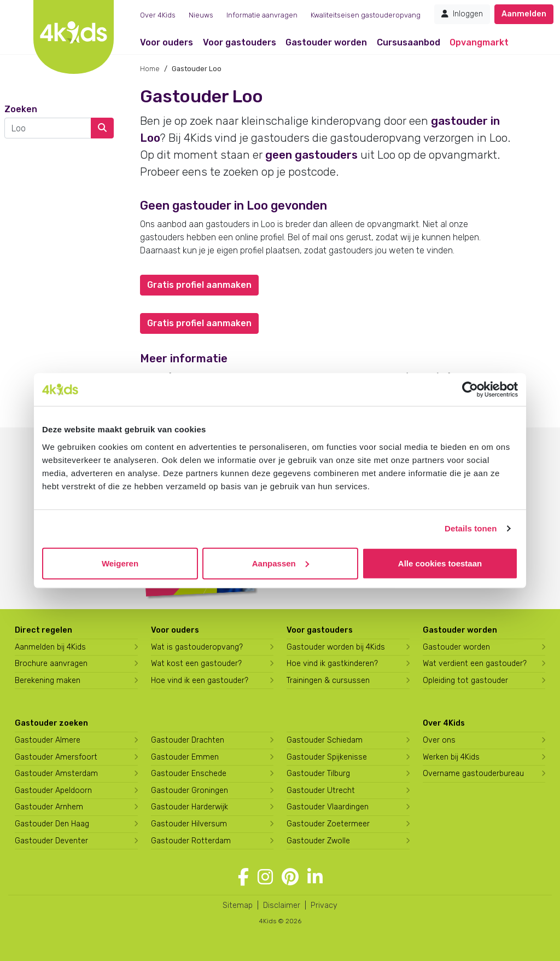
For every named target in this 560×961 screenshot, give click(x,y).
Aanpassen (281, 563)
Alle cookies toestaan (440, 563)
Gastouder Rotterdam (191, 841)
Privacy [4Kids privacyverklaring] (324, 905)
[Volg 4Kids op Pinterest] (290, 877)
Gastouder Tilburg (318, 774)
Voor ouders (167, 42)
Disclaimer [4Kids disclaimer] (282, 905)
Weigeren (120, 563)
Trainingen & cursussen (328, 681)
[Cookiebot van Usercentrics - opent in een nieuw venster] (470, 390)
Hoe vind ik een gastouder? (200, 681)
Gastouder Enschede (189, 774)
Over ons (439, 740)
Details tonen (471, 528)
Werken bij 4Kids (451, 757)
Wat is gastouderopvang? (197, 647)
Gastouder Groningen (189, 791)
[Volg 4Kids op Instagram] (265, 877)
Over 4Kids (158, 15)
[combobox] (48, 128)
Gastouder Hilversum (189, 824)
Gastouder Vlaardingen (328, 807)
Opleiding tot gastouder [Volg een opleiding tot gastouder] (465, 681)
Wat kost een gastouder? (196, 664)
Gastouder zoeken (51, 723)
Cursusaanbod (409, 42)
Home (150, 69)
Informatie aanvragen (262, 15)
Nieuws (201, 15)
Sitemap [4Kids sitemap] (238, 905)
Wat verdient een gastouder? (475, 664)
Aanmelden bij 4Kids (50, 647)
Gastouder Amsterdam (56, 774)
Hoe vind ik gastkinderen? (332, 664)
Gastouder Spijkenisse (327, 757)
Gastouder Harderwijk (189, 807)
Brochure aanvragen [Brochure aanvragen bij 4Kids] (51, 664)
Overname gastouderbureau (473, 774)
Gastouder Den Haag (52, 824)
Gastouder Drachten (188, 740)
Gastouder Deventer (51, 841)
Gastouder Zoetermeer (328, 824)
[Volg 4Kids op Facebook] (243, 877)
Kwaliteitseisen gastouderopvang (366, 15)
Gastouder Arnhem (49, 807)
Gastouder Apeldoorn (53, 791)
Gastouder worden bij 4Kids (336, 647)
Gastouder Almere (48, 740)
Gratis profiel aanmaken (199, 285)
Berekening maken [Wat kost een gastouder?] (48, 681)
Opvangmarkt (479, 42)
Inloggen (462, 14)
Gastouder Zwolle (318, 841)
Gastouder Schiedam (325, 740)
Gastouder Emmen (185, 757)
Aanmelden (524, 14)
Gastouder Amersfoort (56, 757)
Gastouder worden (326, 42)
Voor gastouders (240, 42)
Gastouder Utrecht (321, 791)
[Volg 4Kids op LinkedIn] (315, 877)
